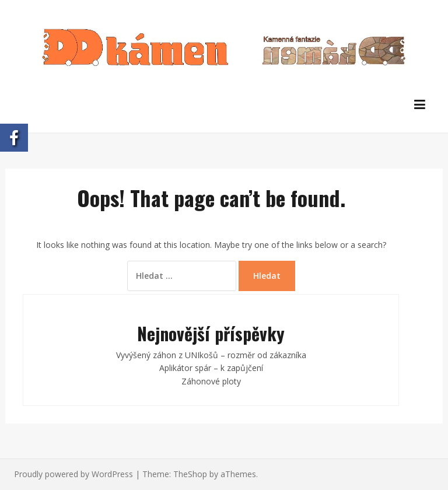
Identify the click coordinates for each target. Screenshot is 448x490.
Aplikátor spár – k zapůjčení (211, 368)
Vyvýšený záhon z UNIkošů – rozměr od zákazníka (211, 355)
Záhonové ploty (211, 381)
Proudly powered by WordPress (73, 474)
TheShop (190, 474)
